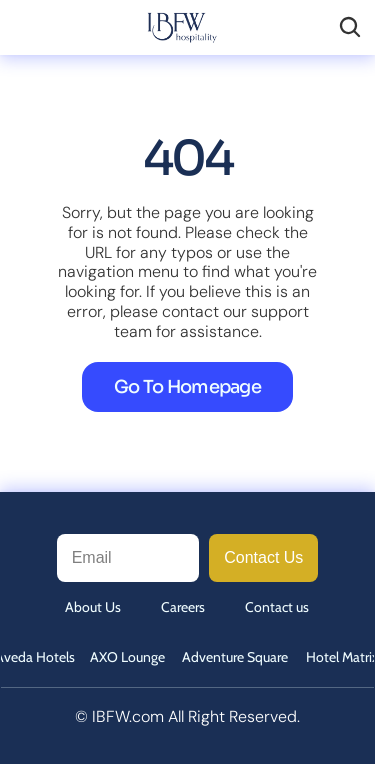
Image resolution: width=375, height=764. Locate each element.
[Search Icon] (350, 27)
